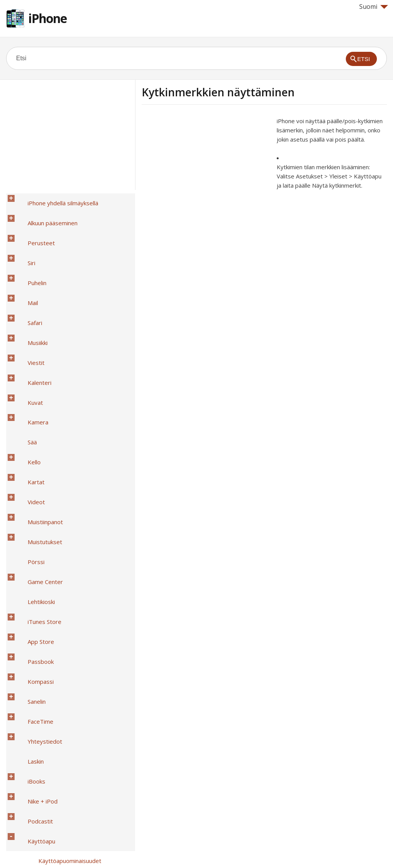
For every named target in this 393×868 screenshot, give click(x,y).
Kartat (25, 338)
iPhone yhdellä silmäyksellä (52, 198)
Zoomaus (40, 568)
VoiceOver (41, 548)
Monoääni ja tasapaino (57, 667)
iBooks (26, 488)
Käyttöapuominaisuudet (59, 528)
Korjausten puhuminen (57, 597)
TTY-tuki (39, 747)
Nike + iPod (32, 498)
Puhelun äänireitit (50, 677)
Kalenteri (29, 288)
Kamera (27, 308)
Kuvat (25, 298)
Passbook (30, 428)
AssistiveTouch (48, 737)
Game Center (35, 388)
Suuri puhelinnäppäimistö (60, 777)
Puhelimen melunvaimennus (64, 707)
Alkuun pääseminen (42, 208)
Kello (23, 328)
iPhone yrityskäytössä (46, 807)
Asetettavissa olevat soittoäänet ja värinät (74, 692)
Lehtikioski (31, 398)
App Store (30, 418)
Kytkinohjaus (44, 727)
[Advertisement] (206, 170)
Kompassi (30, 438)
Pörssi (25, 378)
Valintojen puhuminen (55, 587)
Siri (21, 228)
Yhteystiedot (34, 468)
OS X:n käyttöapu (50, 797)
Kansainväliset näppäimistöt (54, 817)
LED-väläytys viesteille (58, 657)
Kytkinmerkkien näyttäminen (65, 627)
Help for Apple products (34, 850)
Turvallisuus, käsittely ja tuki (54, 827)
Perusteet (31, 218)
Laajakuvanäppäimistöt (58, 767)
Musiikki (27, 268)
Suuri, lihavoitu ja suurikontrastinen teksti (81, 607)
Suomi (374, 7)
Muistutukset (34, 368)
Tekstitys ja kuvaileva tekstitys (68, 647)
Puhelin (26, 238)
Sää (21, 318)
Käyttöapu (31, 518)
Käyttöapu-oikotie (51, 538)
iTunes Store (34, 408)
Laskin (25, 478)
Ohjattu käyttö (47, 717)
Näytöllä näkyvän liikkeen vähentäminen (79, 617)
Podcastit (30, 508)
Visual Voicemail (48, 757)
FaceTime (30, 458)
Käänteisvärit (45, 578)
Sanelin (26, 448)
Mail (22, 248)
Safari (24, 258)
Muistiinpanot (35, 358)
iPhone (48, 18)
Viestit (25, 278)
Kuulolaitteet (45, 637)
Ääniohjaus (42, 787)
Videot (26, 348)
